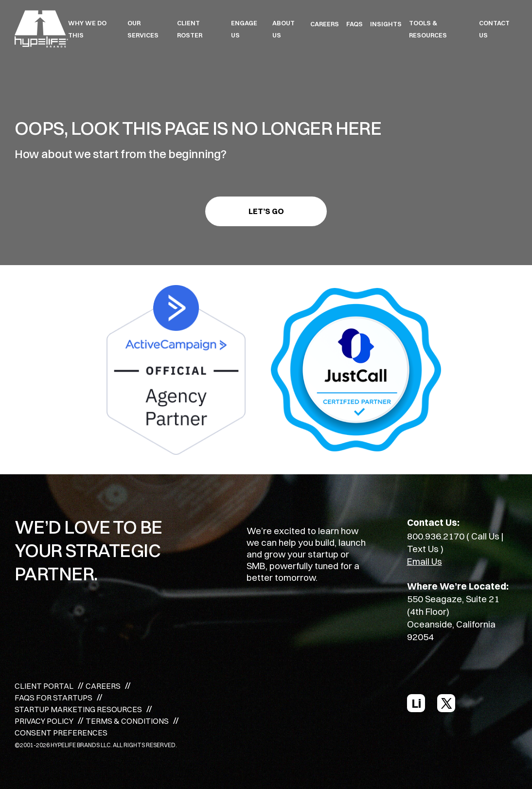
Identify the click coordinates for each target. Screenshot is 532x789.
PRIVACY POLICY (44, 721)
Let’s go (266, 211)
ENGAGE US (244, 29)
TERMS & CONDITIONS (127, 721)
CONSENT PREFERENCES (61, 733)
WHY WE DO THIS (87, 29)
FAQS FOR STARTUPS (53, 698)
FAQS (355, 24)
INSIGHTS (386, 24)
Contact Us (494, 29)
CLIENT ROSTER (190, 29)
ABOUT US (284, 29)
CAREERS (325, 24)
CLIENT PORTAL (44, 686)
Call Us (485, 536)
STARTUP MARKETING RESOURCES (78, 709)
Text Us (423, 549)
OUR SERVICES (143, 29)
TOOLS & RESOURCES (428, 29)
